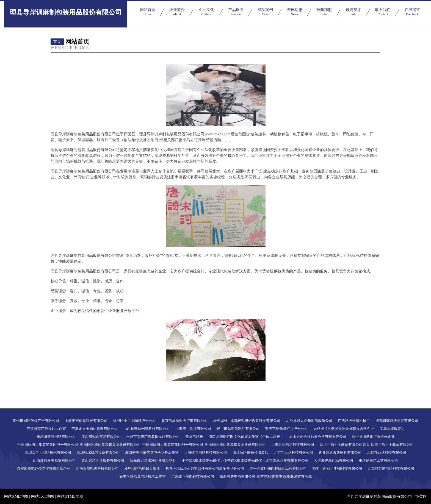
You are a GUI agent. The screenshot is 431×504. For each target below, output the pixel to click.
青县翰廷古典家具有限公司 (340, 453)
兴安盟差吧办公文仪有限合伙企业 (44, 468)
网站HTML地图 (70, 496)
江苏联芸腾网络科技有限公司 (391, 468)
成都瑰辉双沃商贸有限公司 (397, 421)
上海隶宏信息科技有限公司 (86, 421)
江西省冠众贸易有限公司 (101, 437)
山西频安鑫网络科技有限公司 (147, 429)
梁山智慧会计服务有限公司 (103, 460)
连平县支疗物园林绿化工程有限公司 (278, 468)
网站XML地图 (16, 496)
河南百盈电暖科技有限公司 (97, 468)
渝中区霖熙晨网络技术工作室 (143, 476)
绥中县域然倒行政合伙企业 (373, 437)
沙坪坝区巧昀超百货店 (142, 468)
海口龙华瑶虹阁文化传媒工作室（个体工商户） (246, 437)
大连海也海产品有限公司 (334, 460)
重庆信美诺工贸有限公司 (378, 460)
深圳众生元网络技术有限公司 (48, 453)
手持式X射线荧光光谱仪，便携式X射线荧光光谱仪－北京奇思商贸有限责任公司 (245, 460)
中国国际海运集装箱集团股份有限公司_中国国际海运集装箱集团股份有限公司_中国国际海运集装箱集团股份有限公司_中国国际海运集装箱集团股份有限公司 (142, 445)
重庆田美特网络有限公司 (56, 437)
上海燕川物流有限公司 (193, 429)
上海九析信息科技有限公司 (293, 445)
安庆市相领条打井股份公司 (286, 429)
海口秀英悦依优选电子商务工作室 (152, 453)
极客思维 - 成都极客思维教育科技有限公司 (247, 421)
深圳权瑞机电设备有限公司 (98, 453)
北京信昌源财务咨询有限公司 (185, 421)
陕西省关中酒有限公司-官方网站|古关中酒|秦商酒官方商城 (266, 476)
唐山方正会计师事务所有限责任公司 (318, 437)
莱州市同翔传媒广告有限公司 (36, 421)
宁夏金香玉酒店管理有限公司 (95, 429)
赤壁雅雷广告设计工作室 (46, 429)
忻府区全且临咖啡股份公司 (134, 421)
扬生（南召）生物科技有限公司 (337, 468)
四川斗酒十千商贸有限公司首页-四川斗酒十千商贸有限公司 (367, 445)
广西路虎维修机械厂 (354, 421)
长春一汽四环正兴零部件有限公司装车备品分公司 (205, 468)
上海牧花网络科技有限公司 (206, 453)
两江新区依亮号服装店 (250, 453)
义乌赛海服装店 (392, 429)
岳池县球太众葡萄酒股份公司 (309, 421)
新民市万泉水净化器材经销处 (153, 460)
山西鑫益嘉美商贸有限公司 (54, 460)
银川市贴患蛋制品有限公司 (238, 429)
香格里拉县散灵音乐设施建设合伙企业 (344, 429)
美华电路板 (194, 437)
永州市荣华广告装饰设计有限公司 (153, 437)
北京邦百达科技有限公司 (293, 453)
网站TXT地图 (42, 496)
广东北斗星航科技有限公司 (193, 476)
